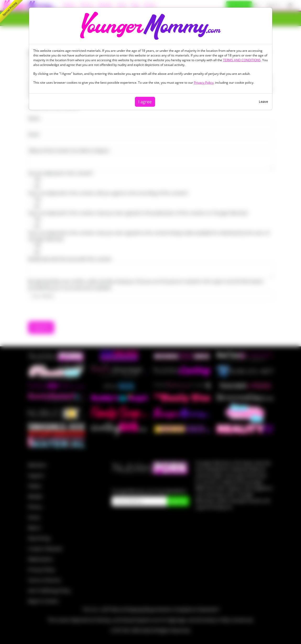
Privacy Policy (204, 83)
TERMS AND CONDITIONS (242, 60)
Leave (263, 101)
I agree (145, 102)
